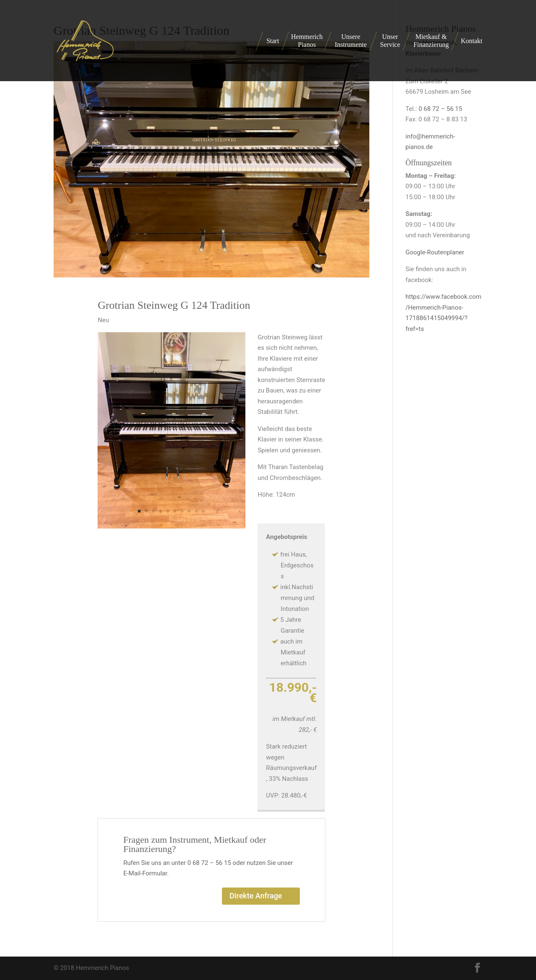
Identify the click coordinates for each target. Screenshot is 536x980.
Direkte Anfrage (256, 896)
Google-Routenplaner (435, 252)
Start (273, 41)
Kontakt (472, 41)
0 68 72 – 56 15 (440, 109)
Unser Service (390, 41)
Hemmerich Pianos (307, 41)
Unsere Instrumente (350, 41)
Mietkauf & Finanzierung (431, 41)
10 (203, 511)
